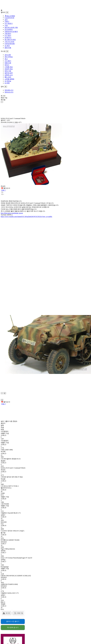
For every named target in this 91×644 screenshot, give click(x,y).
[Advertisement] (37, 5)
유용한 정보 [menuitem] (9, 69)
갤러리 (3, 12)
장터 (2, 87)
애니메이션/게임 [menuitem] (10, 40)
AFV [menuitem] (6, 20)
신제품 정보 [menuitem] (9, 67)
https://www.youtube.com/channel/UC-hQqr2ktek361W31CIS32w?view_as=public (26, 217)
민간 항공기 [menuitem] (9, 23)
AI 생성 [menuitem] (7, 46)
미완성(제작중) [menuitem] (10, 44)
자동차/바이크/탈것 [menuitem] (11, 32)
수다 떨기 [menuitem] (8, 61)
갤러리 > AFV (5, 120)
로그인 (3, 96)
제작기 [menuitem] (7, 65)
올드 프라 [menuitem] (8, 77)
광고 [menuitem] (6, 59)
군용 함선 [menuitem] (8, 34)
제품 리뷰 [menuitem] (8, 63)
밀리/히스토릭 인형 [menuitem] (11, 28)
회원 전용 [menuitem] (8, 48)
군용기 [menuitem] (7, 21)
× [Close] (2, 393)
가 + (3, 194)
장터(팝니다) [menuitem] (9, 90)
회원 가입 (4, 98)
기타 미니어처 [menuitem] (9, 42)
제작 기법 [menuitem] (8, 71)
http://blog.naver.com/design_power (12, 213)
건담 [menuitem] (6, 26)
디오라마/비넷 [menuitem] (9, 18)
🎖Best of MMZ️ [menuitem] (10, 16)
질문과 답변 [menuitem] (9, 73)
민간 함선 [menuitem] (8, 36)
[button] (48, 344)
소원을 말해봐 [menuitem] (9, 79)
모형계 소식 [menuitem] (9, 75)
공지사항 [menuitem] (8, 55)
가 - (2, 192)
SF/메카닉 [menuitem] (8, 38)
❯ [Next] (2, 400)
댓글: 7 (4, 190)
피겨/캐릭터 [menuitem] (9, 30)
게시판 (3, 51)
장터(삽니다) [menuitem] (9, 92)
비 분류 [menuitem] (7, 83)
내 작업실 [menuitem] (8, 81)
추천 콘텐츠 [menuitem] (9, 57)
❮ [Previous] (5, 393)
